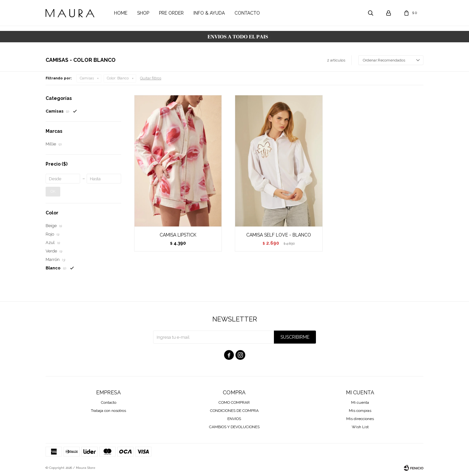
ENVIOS (234, 419)
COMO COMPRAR (234, 402)
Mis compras (360, 411)
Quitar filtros (151, 78)
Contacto (247, 13)
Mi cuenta (360, 402)
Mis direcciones (360, 419)
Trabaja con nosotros (108, 411)
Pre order (171, 13)
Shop (143, 13)
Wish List (360, 427)
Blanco (118, 78)
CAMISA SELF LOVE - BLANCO (279, 235)
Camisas (87, 78)
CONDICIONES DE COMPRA (234, 411)
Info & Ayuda (209, 13)
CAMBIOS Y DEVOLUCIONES (234, 427)
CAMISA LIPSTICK (178, 235)
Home (121, 13)
